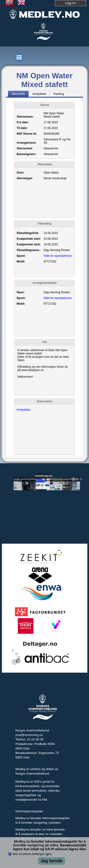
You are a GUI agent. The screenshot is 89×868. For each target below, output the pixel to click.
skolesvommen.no (67, 479)
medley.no (18, 479)
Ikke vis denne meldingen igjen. (32, 854)
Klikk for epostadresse (58, 256)
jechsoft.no (27, 479)
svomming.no (43, 476)
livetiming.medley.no (35, 479)
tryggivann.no (75, 479)
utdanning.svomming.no (59, 479)
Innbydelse (23, 410)
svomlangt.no (51, 479)
